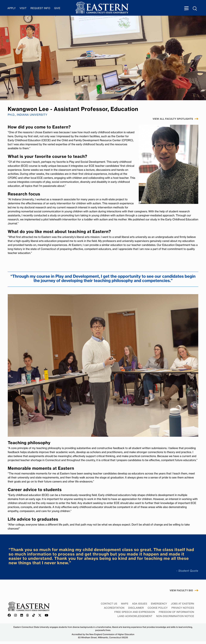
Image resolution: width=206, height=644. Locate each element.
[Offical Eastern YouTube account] (47, 615)
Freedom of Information (176, 612)
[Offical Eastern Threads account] (28, 615)
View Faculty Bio (181, 591)
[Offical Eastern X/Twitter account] (40, 615)
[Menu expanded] (186, 9)
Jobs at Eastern (182, 604)
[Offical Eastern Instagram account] (16, 615)
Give (57, 8)
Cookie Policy (158, 608)
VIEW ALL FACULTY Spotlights (173, 119)
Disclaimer (136, 608)
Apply (12, 8)
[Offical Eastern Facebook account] (10, 615)
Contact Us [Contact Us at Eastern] (109, 604)
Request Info (40, 8)
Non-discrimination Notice (175, 616)
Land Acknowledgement (135, 616)
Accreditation (114, 608)
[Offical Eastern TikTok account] (34, 615)
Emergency (159, 604)
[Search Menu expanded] (195, 9)
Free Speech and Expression (135, 612)
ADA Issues (140, 604)
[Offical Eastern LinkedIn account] (22, 615)
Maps (125, 604)
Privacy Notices (183, 608)
